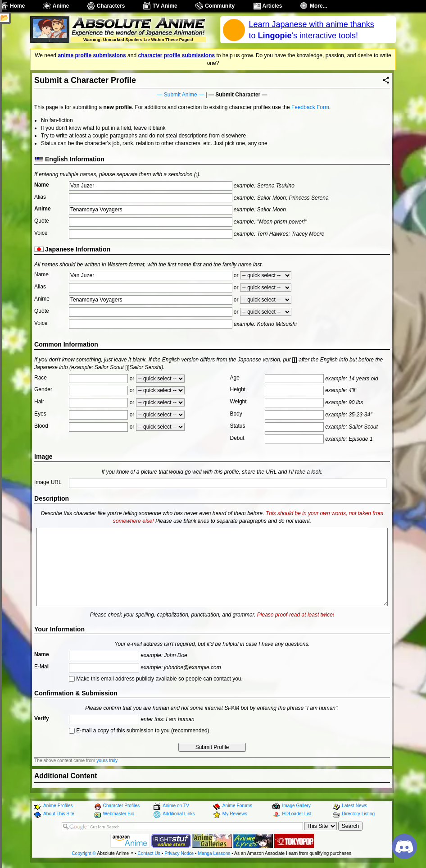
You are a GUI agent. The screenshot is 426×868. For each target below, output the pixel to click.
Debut (237, 438)
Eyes (40, 414)
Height (238, 389)
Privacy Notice (179, 853)
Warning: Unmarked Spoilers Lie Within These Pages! (138, 39)
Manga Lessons (214, 853)
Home (17, 6)
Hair (39, 402)
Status (238, 426)
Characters (111, 6)
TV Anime (165, 6)
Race (41, 378)
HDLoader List (297, 814)
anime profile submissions (92, 55)
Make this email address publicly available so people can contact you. (156, 679)
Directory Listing (358, 814)
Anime (61, 6)
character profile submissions (176, 55)
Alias (40, 197)
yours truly (107, 761)
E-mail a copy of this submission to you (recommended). (140, 731)
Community (220, 6)
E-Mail (42, 667)
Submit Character (238, 95)
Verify (42, 718)
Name (42, 185)
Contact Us (149, 853)
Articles (272, 6)
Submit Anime (181, 95)
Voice (41, 233)
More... (319, 6)
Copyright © (84, 853)
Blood (41, 426)
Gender (43, 389)
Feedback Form (310, 107)
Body (236, 414)
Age (235, 378)
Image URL (48, 482)
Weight (238, 402)
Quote (42, 221)
